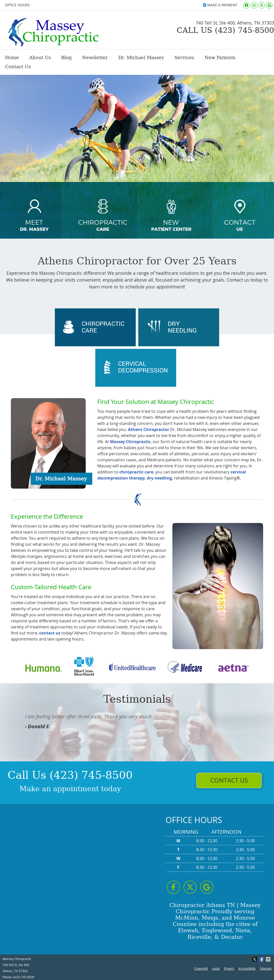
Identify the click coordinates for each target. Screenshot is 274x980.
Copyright (201, 968)
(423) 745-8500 (24, 977)
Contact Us (18, 67)
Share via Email (269, 959)
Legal (216, 968)
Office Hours (17, 5)
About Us (40, 58)
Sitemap (266, 968)
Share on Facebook (262, 959)
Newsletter (95, 58)
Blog (66, 58)
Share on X (255, 959)
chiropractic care (136, 472)
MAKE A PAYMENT (220, 5)
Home (12, 58)
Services (184, 58)
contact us (50, 633)
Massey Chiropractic (130, 442)
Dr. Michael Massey (141, 58)
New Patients (220, 58)
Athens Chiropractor (149, 429)
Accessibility (247, 968)
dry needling (159, 478)
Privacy (229, 968)
